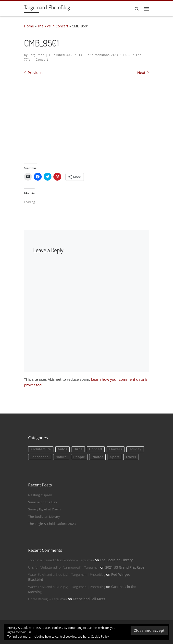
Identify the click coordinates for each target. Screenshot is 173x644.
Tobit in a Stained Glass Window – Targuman (61, 560)
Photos (98, 457)
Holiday (135, 449)
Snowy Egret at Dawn (44, 509)
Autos (62, 449)
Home (29, 26)
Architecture (41, 449)
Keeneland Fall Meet (89, 599)
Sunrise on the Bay (43, 502)
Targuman (37, 55)
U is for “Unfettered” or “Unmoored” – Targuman (64, 567)
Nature (61, 457)
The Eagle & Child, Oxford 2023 (52, 524)
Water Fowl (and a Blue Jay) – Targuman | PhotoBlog (67, 575)
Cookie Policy (100, 637)
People (79, 457)
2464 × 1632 (120, 55)
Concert (96, 449)
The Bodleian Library (44, 517)
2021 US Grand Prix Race (125, 567)
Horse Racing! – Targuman (48, 599)
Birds (78, 449)
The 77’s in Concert (53, 26)
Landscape (40, 457)
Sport (114, 457)
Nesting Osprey (40, 495)
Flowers (115, 449)
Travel (131, 457)
